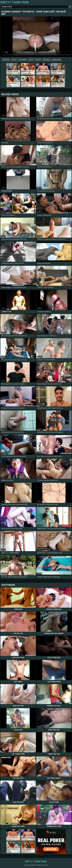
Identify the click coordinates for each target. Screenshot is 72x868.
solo (15, 60)
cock (39, 60)
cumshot (23, 60)
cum (32, 60)
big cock (7, 60)
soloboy (47, 60)
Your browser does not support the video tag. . (36, 37)
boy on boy (57, 60)
